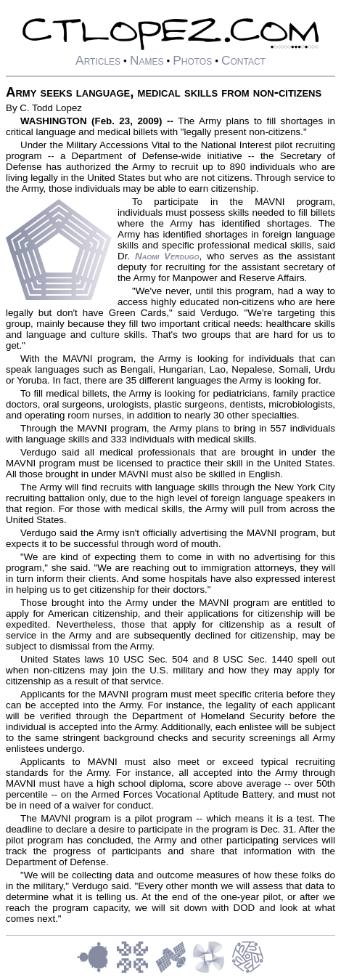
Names (147, 60)
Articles (98, 60)
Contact (243, 60)
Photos (192, 60)
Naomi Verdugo (167, 256)
